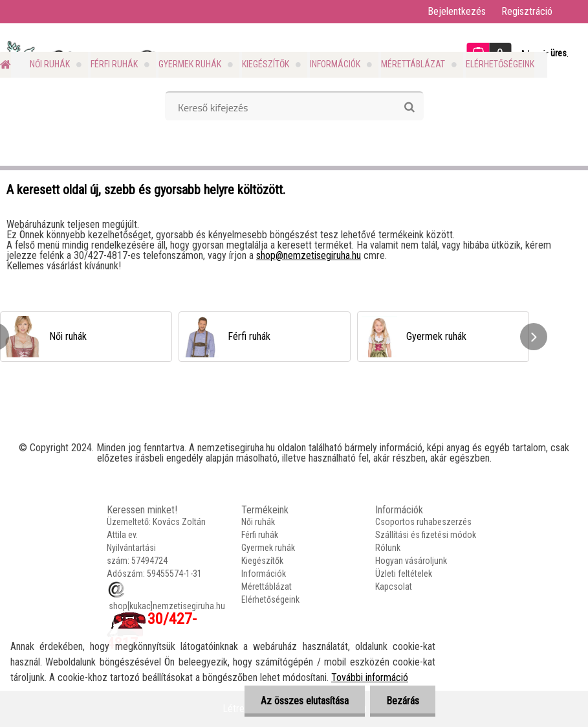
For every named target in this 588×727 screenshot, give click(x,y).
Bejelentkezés (457, 11)
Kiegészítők (266, 64)
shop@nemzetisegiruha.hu (309, 255)
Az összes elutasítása (305, 701)
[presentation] (534, 337)
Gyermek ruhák (190, 64)
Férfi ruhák (114, 64)
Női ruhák (50, 64)
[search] (409, 107)
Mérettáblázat (413, 64)
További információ (370, 677)
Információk (335, 64)
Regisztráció (527, 11)
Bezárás (403, 701)
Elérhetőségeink (500, 64)
